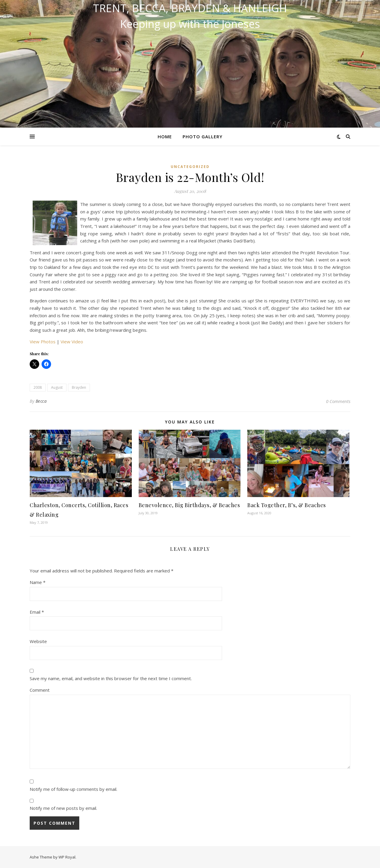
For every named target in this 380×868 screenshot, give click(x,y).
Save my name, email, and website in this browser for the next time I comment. (111, 678)
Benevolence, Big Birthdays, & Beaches (189, 505)
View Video (72, 342)
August (57, 387)
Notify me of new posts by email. (63, 808)
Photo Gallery (202, 137)
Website (38, 641)
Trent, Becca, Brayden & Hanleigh (190, 8)
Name (38, 582)
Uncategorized (190, 167)
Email (37, 612)
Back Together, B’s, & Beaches (287, 505)
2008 (38, 387)
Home (165, 137)
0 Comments (338, 401)
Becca (41, 401)
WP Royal (67, 857)
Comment (40, 690)
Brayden (79, 387)
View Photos (43, 342)
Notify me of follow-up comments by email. (73, 789)
